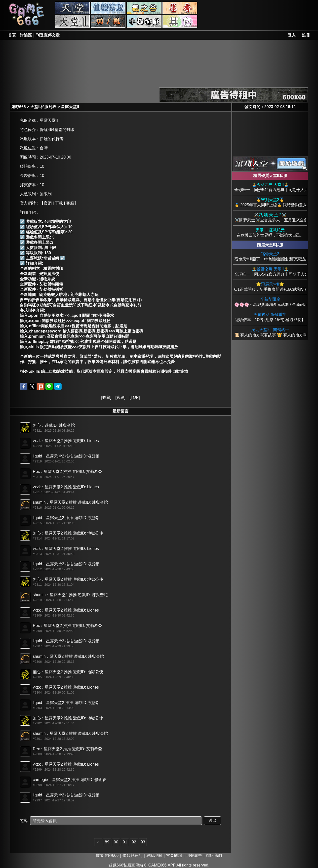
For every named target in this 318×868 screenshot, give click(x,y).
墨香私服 (180, 8)
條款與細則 (132, 855)
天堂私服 (72, 8)
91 (125, 842)
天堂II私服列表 (43, 107)
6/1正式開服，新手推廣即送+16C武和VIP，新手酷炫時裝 (270, 287)
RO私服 (108, 8)
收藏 (106, 397)
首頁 (12, 35)
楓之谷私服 (144, 8)
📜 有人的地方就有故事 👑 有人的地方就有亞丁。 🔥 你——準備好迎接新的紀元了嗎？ (270, 332)
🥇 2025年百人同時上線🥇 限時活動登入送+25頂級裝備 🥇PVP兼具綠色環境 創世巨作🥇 (270, 202)
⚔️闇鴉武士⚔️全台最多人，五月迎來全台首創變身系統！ (270, 217)
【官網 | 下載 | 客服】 (59, 203)
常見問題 (174, 855)
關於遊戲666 (107, 855)
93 (143, 842)
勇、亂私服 (108, 21)
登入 (292, 35)
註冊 (306, 35)
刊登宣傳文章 (48, 35)
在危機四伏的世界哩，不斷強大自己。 (270, 232)
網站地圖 (154, 855)
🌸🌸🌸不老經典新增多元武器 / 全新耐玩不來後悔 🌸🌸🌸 (270, 302)
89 (107, 842)
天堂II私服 (72, 21)
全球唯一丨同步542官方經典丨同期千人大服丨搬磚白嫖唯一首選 (270, 187)
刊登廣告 (194, 855)
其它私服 (180, 21)
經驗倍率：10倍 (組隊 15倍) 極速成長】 (270, 317)
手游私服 (144, 21)
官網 (120, 397)
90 (116, 842)
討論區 (26, 35)
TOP (135, 397)
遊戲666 (19, 107)
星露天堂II (70, 107)
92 (134, 842)
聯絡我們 (214, 855)
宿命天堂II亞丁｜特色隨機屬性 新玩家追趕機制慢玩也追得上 (270, 256)
